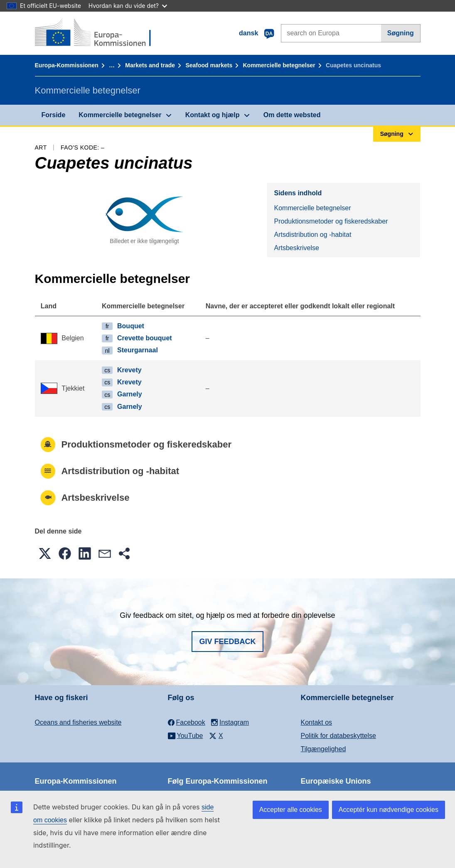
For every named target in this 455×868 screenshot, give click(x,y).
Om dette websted (292, 115)
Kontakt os (317, 722)
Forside (54, 115)
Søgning (401, 33)
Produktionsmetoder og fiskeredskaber (331, 221)
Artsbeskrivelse (296, 248)
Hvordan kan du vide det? (128, 6)
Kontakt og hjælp (213, 115)
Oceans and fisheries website (78, 722)
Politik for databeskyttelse (338, 736)
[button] (45, 553)
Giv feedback (227, 642)
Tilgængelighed (323, 749)
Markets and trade (150, 65)
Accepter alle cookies (291, 810)
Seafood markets (209, 65)
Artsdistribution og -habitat (312, 235)
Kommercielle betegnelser (279, 65)
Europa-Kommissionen (67, 65)
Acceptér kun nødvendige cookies (389, 810)
